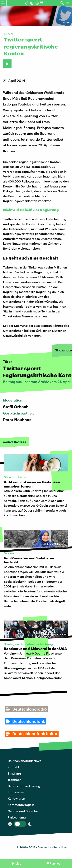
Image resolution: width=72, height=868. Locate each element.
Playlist (55, 863)
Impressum (16, 792)
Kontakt (13, 767)
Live (18, 863)
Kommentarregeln (21, 805)
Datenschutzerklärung (24, 786)
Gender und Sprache (23, 811)
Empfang (14, 773)
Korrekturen (16, 798)
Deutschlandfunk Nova (24, 761)
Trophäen (15, 780)
